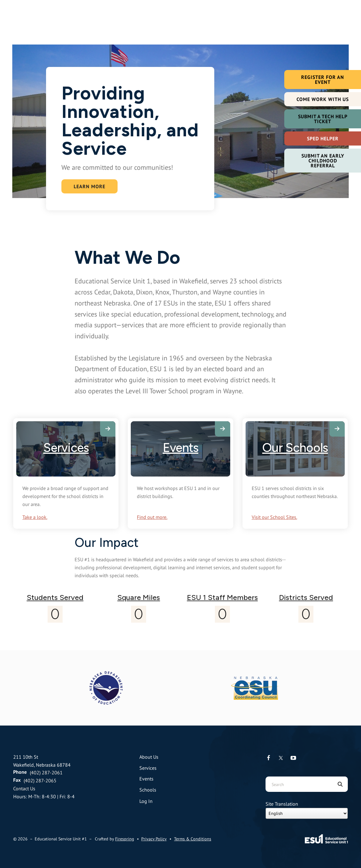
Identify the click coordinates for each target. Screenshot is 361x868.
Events (180, 448)
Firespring (125, 839)
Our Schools (295, 448)
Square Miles (139, 597)
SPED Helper (323, 138)
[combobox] (299, 784)
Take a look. (35, 517)
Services (66, 448)
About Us (149, 757)
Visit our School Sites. (274, 517)
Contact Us (24, 788)
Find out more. (152, 517)
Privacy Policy (154, 839)
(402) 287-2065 (40, 780)
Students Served (55, 597)
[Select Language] (307, 813)
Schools (148, 790)
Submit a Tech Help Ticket (323, 119)
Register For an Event (323, 80)
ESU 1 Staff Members (222, 597)
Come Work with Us (323, 99)
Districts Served (306, 597)
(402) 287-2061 (46, 773)
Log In (146, 801)
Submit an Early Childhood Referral (323, 161)
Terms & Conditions (193, 839)
